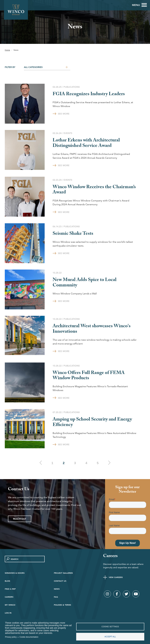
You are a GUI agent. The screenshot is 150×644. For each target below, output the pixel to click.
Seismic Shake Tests (73, 234)
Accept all (110, 637)
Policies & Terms (62, 605)
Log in (8, 613)
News (57, 589)
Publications (72, 87)
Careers (9, 597)
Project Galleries (63, 573)
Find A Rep (10, 589)
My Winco (10, 605)
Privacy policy (11, 637)
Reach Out (20, 519)
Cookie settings (110, 627)
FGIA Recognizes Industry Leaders (89, 94)
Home (7, 50)
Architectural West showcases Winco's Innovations (92, 329)
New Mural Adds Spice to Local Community (85, 283)
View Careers (116, 577)
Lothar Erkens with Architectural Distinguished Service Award (86, 143)
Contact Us (60, 581)
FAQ (56, 597)
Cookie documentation (29, 637)
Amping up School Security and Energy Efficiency (92, 423)
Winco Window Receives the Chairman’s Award (94, 190)
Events (68, 133)
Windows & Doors (15, 573)
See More (64, 114)
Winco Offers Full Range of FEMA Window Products (89, 376)
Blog (7, 581)
